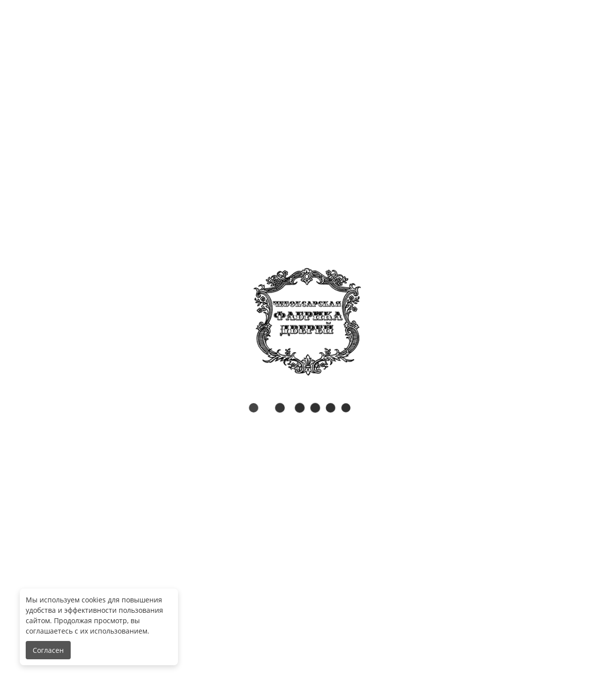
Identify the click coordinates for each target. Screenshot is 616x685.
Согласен (48, 650)
